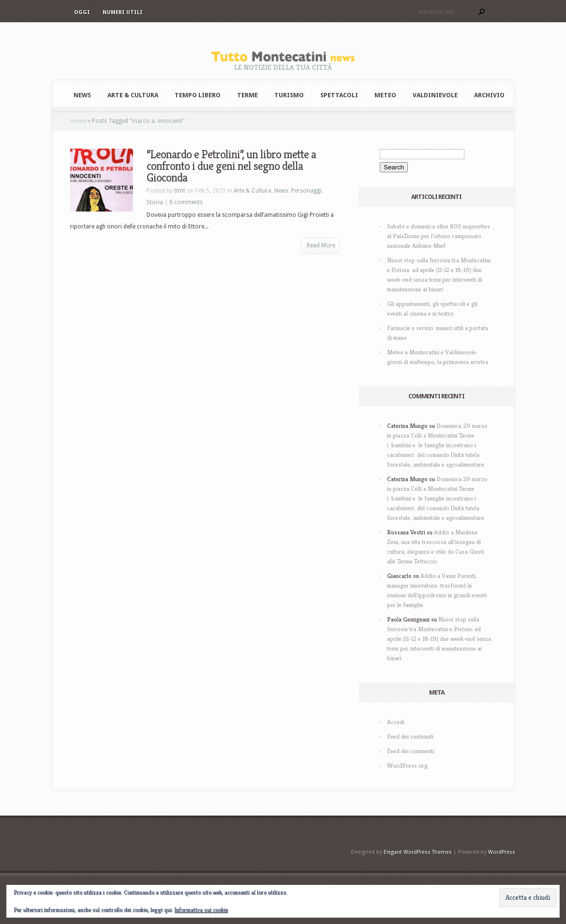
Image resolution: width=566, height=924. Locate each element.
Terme (247, 95)
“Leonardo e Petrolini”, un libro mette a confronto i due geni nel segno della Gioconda (231, 166)
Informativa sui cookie (201, 910)
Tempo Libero (198, 95)
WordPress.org (407, 765)
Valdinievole (435, 95)
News (82, 95)
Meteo (385, 95)
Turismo (289, 95)
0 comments (186, 202)
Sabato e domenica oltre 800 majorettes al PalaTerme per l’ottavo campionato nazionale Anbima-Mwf (439, 236)
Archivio (489, 95)
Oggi (82, 12)
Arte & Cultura (133, 95)
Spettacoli (339, 95)
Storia (155, 202)
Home (78, 121)
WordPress (502, 852)
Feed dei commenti (411, 751)
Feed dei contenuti (410, 736)
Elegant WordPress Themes (418, 852)
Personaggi (306, 191)
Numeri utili (123, 12)
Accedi (396, 722)
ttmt (180, 191)
